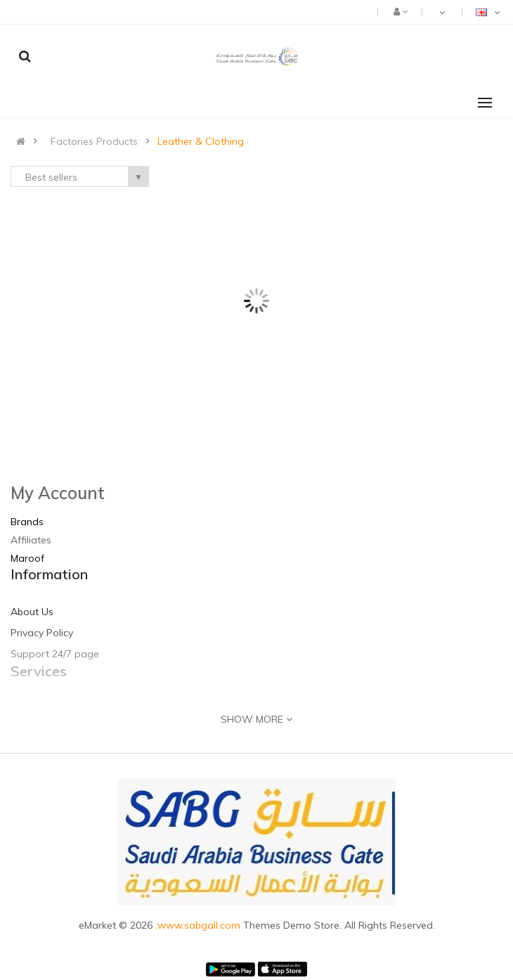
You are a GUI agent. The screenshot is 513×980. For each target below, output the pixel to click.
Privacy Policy (42, 633)
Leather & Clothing (201, 141)
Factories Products (94, 141)
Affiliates (31, 540)
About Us (32, 612)
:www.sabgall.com (199, 925)
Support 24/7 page (55, 654)
